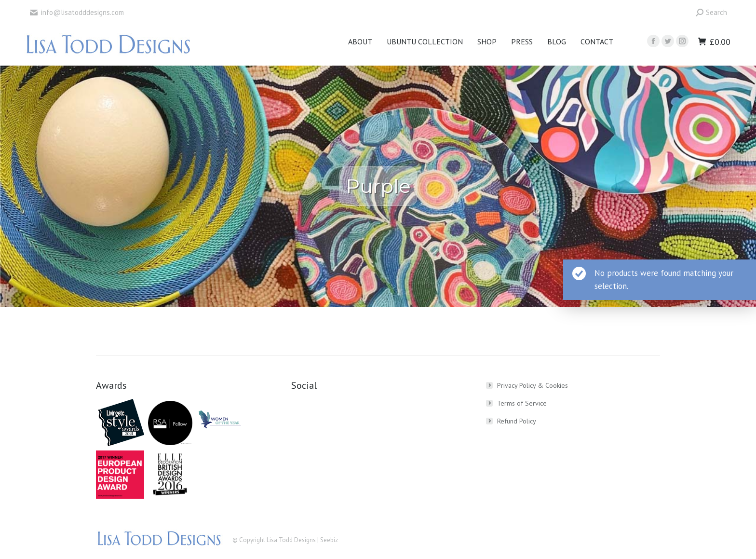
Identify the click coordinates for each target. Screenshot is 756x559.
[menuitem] (360, 41)
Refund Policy (517, 421)
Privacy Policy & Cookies (533, 385)
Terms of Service (522, 403)
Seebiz (329, 540)
